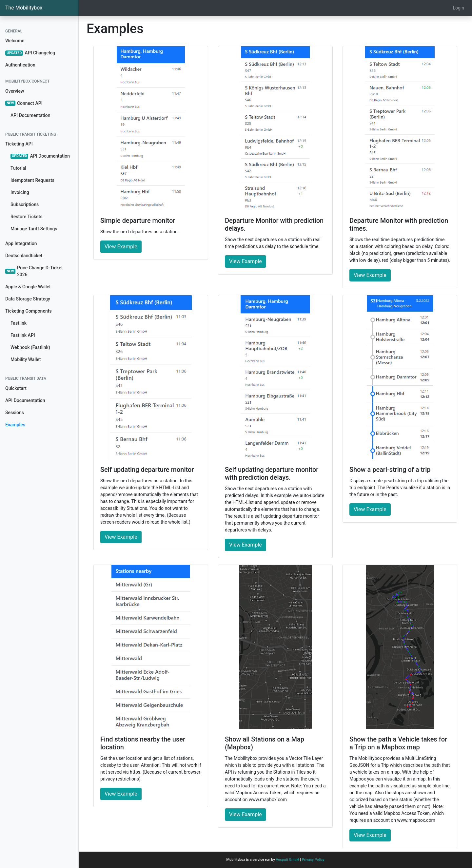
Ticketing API (19, 144)
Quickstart (16, 388)
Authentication (20, 65)
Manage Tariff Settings (34, 229)
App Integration (21, 243)
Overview (15, 91)
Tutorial (18, 168)
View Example (121, 247)
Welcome (15, 41)
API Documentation (30, 115)
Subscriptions (25, 204)
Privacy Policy (313, 860)
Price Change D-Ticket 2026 (34, 271)
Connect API (24, 103)
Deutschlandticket (24, 256)
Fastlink (19, 323)
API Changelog (30, 53)
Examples (15, 425)
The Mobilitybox (24, 8)
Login (458, 8)
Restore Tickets (26, 217)
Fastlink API (23, 335)
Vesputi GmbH (288, 860)
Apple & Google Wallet (28, 287)
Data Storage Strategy (28, 299)
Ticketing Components (29, 311)
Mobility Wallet (26, 359)
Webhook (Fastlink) (30, 347)
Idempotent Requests (32, 180)
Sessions (15, 413)
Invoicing (20, 192)
